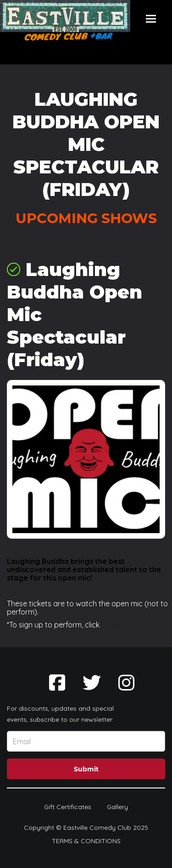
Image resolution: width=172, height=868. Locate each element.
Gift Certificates (68, 807)
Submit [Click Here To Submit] (86, 769)
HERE (110, 625)
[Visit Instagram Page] (126, 683)
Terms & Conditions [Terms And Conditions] (86, 841)
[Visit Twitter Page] (92, 683)
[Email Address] (86, 741)
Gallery (117, 807)
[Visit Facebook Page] (57, 683)
